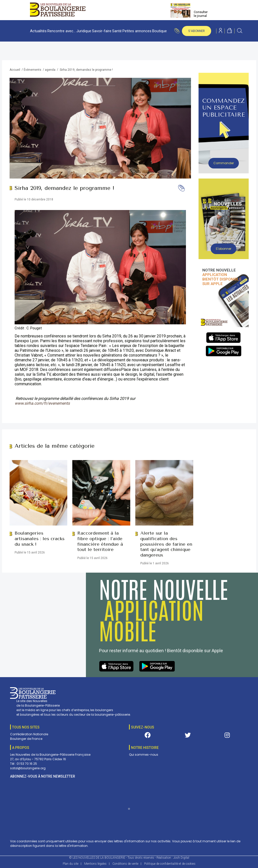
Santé (117, 31)
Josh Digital (181, 858)
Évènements (33, 70)
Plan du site (71, 864)
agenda (50, 70)
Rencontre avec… (61, 31)
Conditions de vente (125, 864)
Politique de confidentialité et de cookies (170, 864)
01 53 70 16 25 (27, 764)
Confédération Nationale (29, 734)
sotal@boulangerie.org (28, 768)
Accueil (15, 70)
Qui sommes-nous (144, 755)
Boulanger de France (26, 739)
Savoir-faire (102, 31)
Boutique (159, 31)
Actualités (38, 31)
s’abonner (197, 31)
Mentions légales (95, 864)
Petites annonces (137, 31)
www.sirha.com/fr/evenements (42, 403)
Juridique (84, 31)
